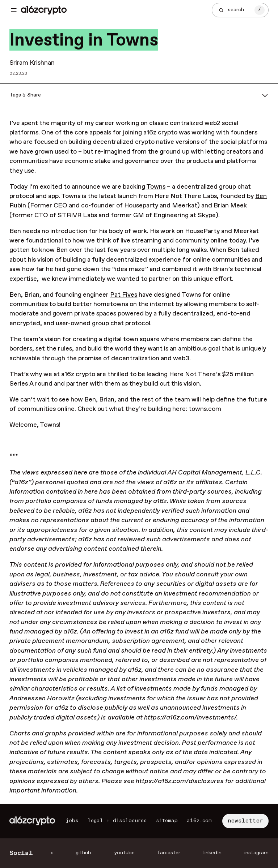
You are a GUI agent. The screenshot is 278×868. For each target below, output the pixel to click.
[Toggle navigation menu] (14, 10)
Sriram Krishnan (32, 63)
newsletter (245, 821)
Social (21, 853)
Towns (156, 187)
